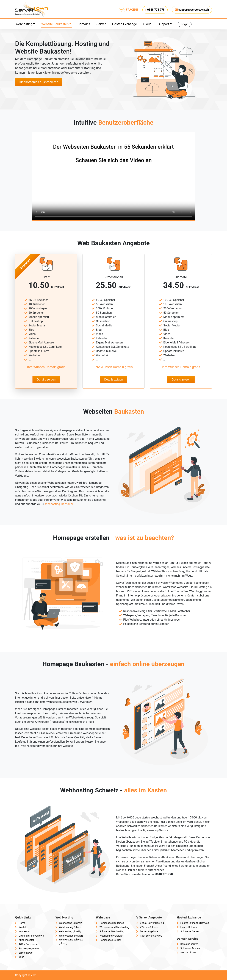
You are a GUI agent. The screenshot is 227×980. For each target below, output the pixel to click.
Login (185, 24)
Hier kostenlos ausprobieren (39, 82)
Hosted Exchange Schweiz (195, 923)
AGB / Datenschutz (29, 944)
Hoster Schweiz (189, 927)
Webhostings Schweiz (71, 936)
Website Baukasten (55, 24)
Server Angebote (149, 931)
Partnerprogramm (29, 948)
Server (101, 24)
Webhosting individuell (59, 504)
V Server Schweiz (149, 927)
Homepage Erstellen (110, 940)
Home (22, 923)
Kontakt (23, 927)
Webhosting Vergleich (111, 936)
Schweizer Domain (190, 948)
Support (163, 24)
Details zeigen (46, 379)
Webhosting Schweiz (70, 923)
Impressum (25, 931)
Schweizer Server (190, 931)
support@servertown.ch (192, 10)
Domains (84, 24)
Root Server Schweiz (151, 936)
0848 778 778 (155, 10)
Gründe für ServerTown (31, 936)
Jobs (21, 957)
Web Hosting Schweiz (71, 927)
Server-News (26, 953)
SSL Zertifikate (188, 953)
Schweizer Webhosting (112, 931)
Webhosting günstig (70, 931)
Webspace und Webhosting (114, 927)
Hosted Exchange (124, 24)
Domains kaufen (189, 944)
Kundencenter (26, 940)
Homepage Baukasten (112, 923)
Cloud (147, 24)
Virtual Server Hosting (152, 923)
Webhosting (24, 24)
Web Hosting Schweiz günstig (71, 941)
